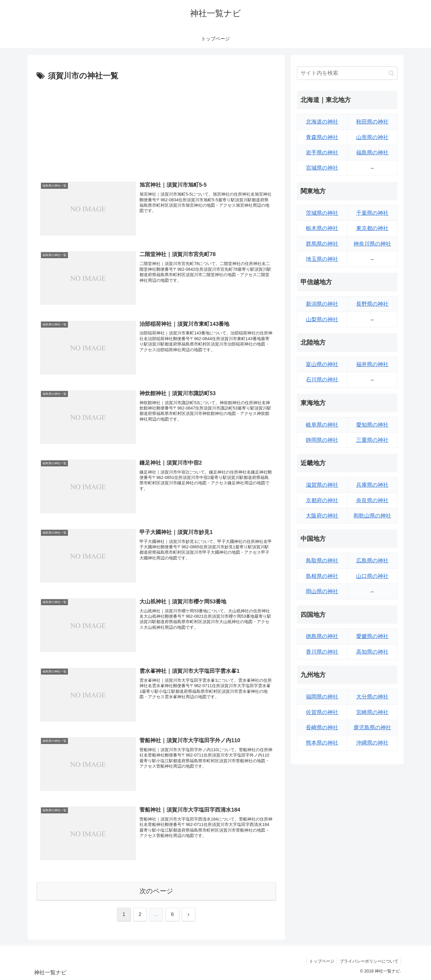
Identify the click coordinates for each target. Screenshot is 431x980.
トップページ (320, 961)
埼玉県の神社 (322, 259)
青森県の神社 (322, 137)
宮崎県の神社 (372, 712)
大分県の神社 (372, 697)
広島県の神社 (372, 561)
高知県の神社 (372, 652)
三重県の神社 (372, 440)
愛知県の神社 (372, 425)
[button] (391, 73)
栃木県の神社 (322, 228)
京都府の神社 (322, 500)
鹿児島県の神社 (372, 728)
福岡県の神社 (322, 697)
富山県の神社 (322, 364)
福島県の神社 (372, 153)
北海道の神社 (322, 122)
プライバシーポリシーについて (368, 961)
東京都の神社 (372, 228)
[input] (347, 73)
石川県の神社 (322, 380)
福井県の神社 (372, 364)
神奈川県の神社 (372, 244)
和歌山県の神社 (372, 516)
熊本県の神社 (322, 743)
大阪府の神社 (322, 516)
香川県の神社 (322, 652)
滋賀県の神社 (322, 485)
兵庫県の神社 (372, 485)
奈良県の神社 (372, 500)
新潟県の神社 (322, 304)
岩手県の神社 (322, 153)
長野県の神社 (372, 304)
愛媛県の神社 (372, 636)
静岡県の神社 (322, 440)
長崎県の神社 (322, 728)
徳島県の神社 (322, 636)
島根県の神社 (322, 576)
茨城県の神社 (322, 213)
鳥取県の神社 (322, 561)
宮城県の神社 (322, 168)
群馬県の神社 (322, 244)
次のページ (156, 891)
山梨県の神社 (322, 319)
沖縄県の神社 (372, 743)
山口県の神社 (372, 576)
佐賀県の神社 (322, 712)
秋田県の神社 (372, 122)
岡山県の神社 (322, 591)
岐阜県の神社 (322, 425)
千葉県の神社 (372, 213)
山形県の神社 (372, 137)
